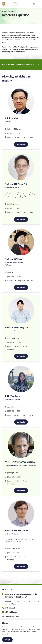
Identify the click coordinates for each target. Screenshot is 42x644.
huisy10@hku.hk (14, 136)
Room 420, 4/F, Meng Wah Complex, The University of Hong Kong (21, 595)
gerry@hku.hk (13, 480)
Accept (7, 640)
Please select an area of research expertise (21, 64)
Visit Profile (21, 151)
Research (11, 11)
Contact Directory (12, 616)
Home (4, 11)
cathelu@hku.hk (13, 414)
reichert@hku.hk (14, 556)
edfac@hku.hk (11, 612)
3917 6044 (9, 608)
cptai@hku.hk (13, 211)
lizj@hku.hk (12, 279)
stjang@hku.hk (13, 345)
